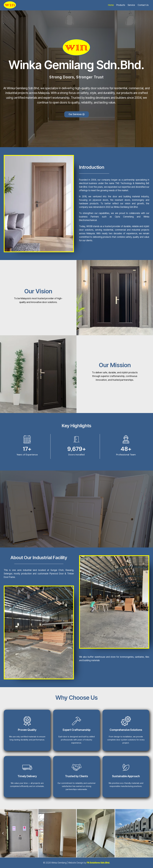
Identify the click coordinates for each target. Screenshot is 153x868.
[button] (3, 833)
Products (121, 5)
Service (131, 5)
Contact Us (143, 5)
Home (111, 5)
